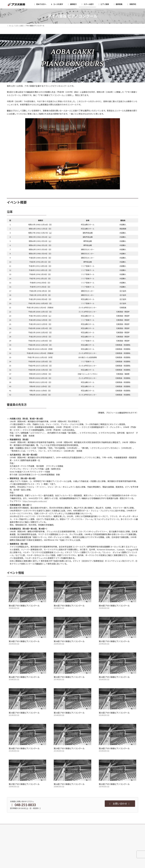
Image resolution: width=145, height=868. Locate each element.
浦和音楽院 (12, 860)
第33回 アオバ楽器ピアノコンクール (24, 713)
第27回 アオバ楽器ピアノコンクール (24, 784)
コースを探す (12, 840)
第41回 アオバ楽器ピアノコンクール (69, 606)
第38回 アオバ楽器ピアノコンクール (69, 641)
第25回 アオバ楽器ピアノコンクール (114, 784)
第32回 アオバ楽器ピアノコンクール (69, 713)
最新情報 (56, 860)
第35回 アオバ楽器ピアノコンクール (69, 677)
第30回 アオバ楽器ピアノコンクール (24, 748)
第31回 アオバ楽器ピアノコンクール (114, 713)
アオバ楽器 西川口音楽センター (18, 855)
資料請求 (56, 840)
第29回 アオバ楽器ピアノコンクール (69, 748)
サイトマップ (103, 855)
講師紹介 (11, 844)
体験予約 (56, 836)
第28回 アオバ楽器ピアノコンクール (114, 748)
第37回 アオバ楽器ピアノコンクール (114, 641)
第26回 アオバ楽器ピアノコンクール (69, 784)
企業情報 (101, 847)
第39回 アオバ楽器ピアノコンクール (24, 641)
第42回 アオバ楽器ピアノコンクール (24, 606)
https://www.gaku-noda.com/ (35, 501)
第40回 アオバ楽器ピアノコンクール (114, 606)
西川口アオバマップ (60, 864)
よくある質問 (58, 848)
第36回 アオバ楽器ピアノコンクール (24, 677)
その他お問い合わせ (60, 844)
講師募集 (101, 836)
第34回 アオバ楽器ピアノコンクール (114, 677)
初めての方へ (13, 836)
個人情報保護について (105, 851)
